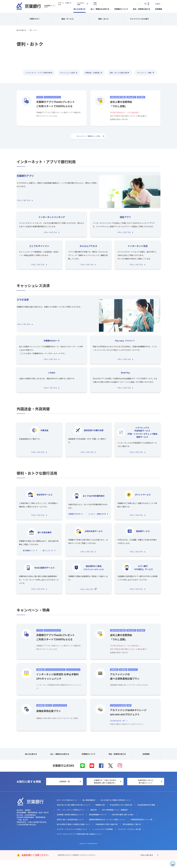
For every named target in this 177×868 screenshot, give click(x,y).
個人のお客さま (80, 9)
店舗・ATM (135, 4)
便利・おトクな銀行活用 (119, 72)
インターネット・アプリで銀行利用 (36, 72)
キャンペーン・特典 (146, 72)
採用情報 (159, 9)
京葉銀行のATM (74, 519)
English (158, 4)
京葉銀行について (121, 9)
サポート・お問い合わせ (100, 4)
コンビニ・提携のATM (97, 519)
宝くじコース (48, 556)
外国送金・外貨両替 (92, 72)
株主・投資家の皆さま (142, 9)
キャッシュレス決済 (67, 72)
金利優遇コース (29, 556)
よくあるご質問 (120, 4)
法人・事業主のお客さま (100, 9)
